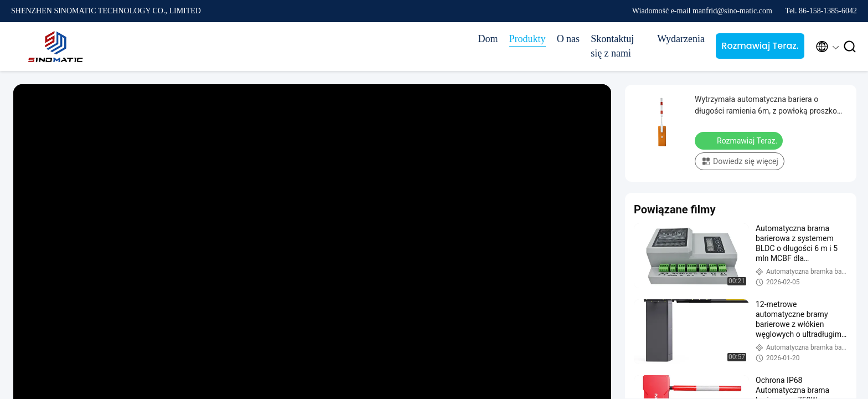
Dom (488, 39)
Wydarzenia (681, 39)
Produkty (528, 39)
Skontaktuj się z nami (612, 46)
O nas (569, 39)
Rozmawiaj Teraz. (760, 46)
